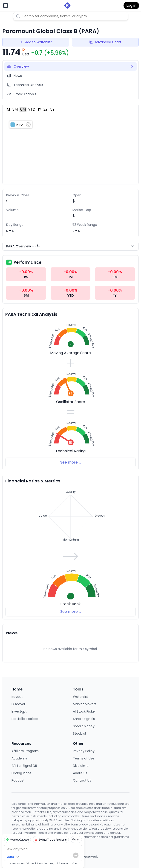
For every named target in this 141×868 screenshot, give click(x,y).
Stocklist (80, 733)
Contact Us (82, 780)
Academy (19, 758)
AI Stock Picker (84, 711)
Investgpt (19, 711)
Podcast (18, 780)
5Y (52, 109)
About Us (80, 773)
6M (23, 109)
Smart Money (84, 726)
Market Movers (85, 704)
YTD (32, 109)
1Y (40, 109)
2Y (46, 109)
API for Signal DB (24, 766)
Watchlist (81, 697)
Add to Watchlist (36, 42)
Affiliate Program (25, 751)
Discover (18, 704)
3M (15, 109)
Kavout (17, 697)
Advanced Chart (105, 42)
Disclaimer (81, 766)
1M (8, 109)
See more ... (70, 462)
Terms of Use (84, 758)
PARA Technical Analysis (31, 314)
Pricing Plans (21, 773)
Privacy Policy (84, 751)
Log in (131, 5)
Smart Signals (84, 719)
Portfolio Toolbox (25, 719)
